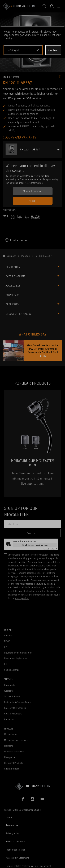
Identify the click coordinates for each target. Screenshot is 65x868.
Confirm (53, 50)
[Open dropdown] (23, 50)
